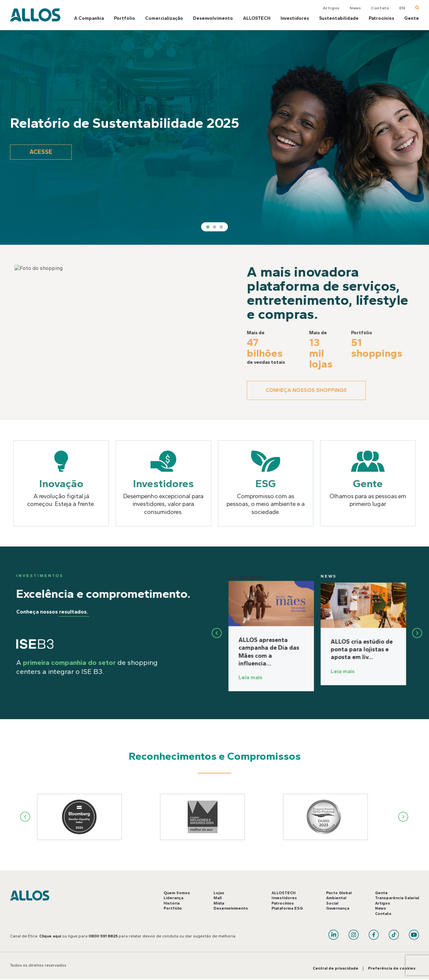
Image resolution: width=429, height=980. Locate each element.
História (172, 903)
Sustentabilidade (339, 18)
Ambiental (336, 898)
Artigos (331, 8)
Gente (412, 18)
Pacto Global (339, 893)
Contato (380, 8)
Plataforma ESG (287, 909)
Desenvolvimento (213, 18)
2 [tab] (214, 227)
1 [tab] (208, 227)
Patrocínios (381, 18)
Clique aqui (50, 936)
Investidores (295, 18)
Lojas (219, 893)
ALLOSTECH (257, 18)
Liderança (173, 898)
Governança (338, 909)
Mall (218, 898)
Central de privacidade (335, 969)
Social (332, 903)
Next (404, 817)
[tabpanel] (214, 137)
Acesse (42, 152)
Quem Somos (177, 893)
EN (402, 8)
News (355, 8)
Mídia (219, 903)
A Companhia (89, 18)
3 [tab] (221, 227)
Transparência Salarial (397, 898)
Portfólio (125, 18)
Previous (25, 817)
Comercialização (164, 18)
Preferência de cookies (392, 969)
